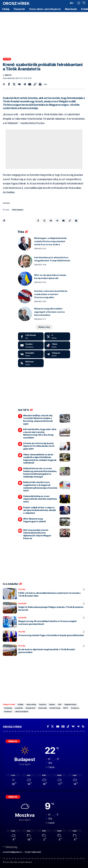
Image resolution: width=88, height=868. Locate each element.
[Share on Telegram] (24, 84)
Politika (7, 59)
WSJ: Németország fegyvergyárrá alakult (35, 520)
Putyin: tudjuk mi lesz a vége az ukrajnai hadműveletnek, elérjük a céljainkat (39, 510)
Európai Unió (30, 708)
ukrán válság (31, 704)
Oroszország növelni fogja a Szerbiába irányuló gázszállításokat (51, 635)
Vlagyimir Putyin (70, 704)
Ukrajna (52, 704)
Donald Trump (55, 708)
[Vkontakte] (31, 354)
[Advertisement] (44, 34)
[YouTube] (58, 726)
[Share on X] (14, 84)
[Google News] (63, 726)
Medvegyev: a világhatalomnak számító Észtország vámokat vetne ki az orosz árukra (50, 241)
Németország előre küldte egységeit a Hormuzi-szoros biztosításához (49, 312)
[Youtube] (31, 345)
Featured (43, 704)
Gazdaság (22, 604)
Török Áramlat (18, 210)
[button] (66, 3)
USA (60, 704)
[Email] (30, 84)
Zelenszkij (42, 708)
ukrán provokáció (22, 712)
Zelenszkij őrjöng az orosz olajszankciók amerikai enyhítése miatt (40, 499)
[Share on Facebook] (9, 84)
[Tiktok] (57, 345)
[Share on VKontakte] (19, 84)
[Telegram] (57, 354)
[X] (57, 337)
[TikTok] (68, 726)
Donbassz (75, 708)
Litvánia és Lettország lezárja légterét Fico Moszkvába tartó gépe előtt (39, 446)
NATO (66, 708)
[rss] (31, 363)
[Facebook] (31, 337)
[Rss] (83, 726)
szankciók (19, 708)
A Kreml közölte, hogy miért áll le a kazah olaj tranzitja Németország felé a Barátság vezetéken (40, 433)
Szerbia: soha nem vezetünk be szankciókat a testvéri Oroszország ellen (51, 294)
